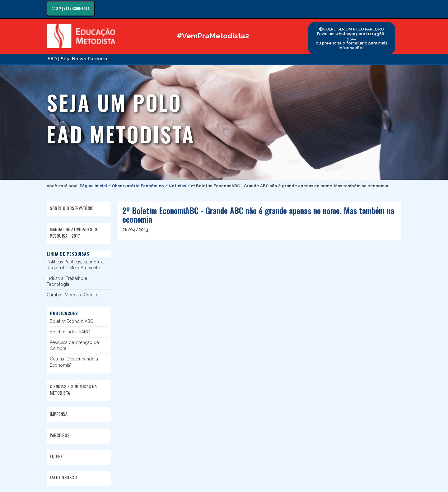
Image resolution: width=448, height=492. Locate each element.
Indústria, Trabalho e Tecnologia (67, 281)
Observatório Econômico (138, 186)
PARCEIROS (60, 435)
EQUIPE (56, 456)
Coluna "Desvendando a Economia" (74, 362)
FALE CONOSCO (63, 477)
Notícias (177, 186)
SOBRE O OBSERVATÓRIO (72, 208)
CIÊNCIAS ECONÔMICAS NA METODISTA (73, 389)
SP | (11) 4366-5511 (71, 9)
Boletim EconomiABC (72, 321)
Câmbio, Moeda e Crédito (73, 295)
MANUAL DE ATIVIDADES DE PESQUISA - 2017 (74, 232)
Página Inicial (93, 186)
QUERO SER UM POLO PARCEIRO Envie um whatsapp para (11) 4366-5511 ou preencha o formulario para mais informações (352, 38)
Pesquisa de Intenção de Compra (74, 345)
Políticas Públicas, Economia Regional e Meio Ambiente (75, 265)
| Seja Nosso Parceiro (83, 59)
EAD (52, 59)
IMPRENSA (59, 414)
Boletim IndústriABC (70, 332)
